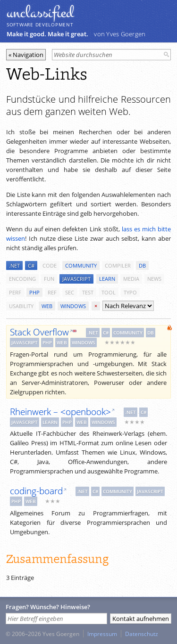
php (34, 292)
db (142, 265)
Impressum (102, 634)
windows (73, 306)
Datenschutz (142, 634)
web (47, 306)
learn (107, 279)
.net (14, 265)
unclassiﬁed (40, 13)
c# (31, 265)
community (81, 265)
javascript (76, 279)
